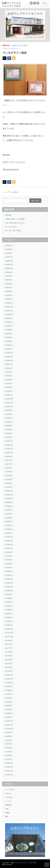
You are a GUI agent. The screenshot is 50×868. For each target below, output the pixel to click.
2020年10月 (9, 499)
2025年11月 (9, 265)
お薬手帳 (8, 215)
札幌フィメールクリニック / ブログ (22, 863)
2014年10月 (9, 775)
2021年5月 (9, 472)
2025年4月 (9, 291)
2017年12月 (9, 629)
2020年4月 (9, 521)
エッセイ (8, 801)
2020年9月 (9, 502)
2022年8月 (9, 414)
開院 (7, 816)
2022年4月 (9, 430)
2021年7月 (9, 464)
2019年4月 (9, 568)
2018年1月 (9, 625)
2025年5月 (9, 288)
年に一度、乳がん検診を (13, 230)
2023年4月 (9, 384)
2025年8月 (9, 276)
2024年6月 (9, 330)
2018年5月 (9, 610)
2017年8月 (9, 644)
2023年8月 (9, 368)
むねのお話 (23, 45)
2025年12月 (9, 261)
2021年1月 (9, 487)
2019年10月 (9, 545)
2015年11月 (9, 725)
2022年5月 (9, 426)
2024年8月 (9, 322)
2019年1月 (9, 579)
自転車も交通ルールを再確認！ (16, 219)
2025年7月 (9, 280)
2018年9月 (9, 594)
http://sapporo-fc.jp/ (11, 169)
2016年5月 (9, 702)
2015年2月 (9, 759)
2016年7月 (9, 694)
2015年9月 (9, 732)
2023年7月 (9, 372)
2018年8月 (9, 598)
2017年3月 (9, 663)
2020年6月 (9, 514)
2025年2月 (9, 299)
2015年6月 (9, 744)
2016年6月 (9, 698)
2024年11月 (9, 311)
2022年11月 (9, 403)
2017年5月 (9, 656)
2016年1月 (9, 717)
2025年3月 (9, 295)
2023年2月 (9, 391)
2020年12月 (9, 491)
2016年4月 (9, 706)
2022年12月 (9, 399)
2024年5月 (9, 334)
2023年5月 (9, 380)
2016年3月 (9, 709)
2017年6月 (9, 652)
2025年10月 (9, 268)
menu (45, 3)
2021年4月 (9, 476)
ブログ (5, 49)
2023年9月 (9, 364)
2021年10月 (9, 453)
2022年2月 (9, 437)
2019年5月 (9, 564)
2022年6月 (9, 422)
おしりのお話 (10, 790)
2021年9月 (9, 456)
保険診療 (8, 805)
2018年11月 (9, 587)
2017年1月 (9, 671)
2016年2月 (9, 713)
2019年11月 (9, 541)
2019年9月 (9, 548)
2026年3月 (9, 249)
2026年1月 (9, 257)
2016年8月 (9, 690)
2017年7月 (9, 648)
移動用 (8, 813)
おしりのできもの (11, 227)
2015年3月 (9, 755)
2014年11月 (9, 771)
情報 (7, 809)
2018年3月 (9, 617)
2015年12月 (9, 721)
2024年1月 (9, 349)
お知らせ (15, 45)
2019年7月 (9, 556)
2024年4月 (9, 337)
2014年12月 (9, 767)
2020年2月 (9, 529)
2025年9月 (9, 272)
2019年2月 (9, 575)
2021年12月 (9, 445)
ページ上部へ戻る (47, 865)
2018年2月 (9, 621)
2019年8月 (9, 552)
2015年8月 (9, 736)
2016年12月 (9, 675)
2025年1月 (9, 303)
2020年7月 (9, 510)
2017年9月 (9, 640)
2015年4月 (9, 752)
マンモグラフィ (14, 49)
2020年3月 (9, 525)
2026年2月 (9, 253)
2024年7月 (9, 326)
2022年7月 (9, 418)
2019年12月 (9, 537)
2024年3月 (9, 341)
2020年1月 (9, 533)
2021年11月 (9, 449)
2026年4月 (9, 245)
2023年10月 (9, 361)
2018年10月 (9, 591)
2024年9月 (9, 318)
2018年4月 (9, 614)
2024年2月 (9, 345)
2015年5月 (9, 748)
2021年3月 (9, 479)
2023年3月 (9, 387)
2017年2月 (9, 667)
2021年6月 (9, 468)
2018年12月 (9, 583)
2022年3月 (9, 433)
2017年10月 (9, 637)
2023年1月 (9, 395)
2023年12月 (9, 353)
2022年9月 (9, 410)
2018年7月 (9, 602)
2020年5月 (9, 518)
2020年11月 (9, 495)
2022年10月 (9, 407)
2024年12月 (9, 307)
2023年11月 (9, 357)
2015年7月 (9, 740)
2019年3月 (9, 571)
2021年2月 (9, 483)
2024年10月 (9, 314)
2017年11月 (9, 633)
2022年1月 (9, 441)
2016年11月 (9, 679)
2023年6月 (9, 376)
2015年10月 (9, 729)
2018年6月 (9, 606)
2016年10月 (9, 683)
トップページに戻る (11, 192)
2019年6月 (9, 560)
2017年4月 (9, 660)
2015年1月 (9, 763)
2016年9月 (9, 686)
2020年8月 (9, 506)
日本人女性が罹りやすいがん (15, 223)
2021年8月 (9, 460)
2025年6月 (9, 284)
